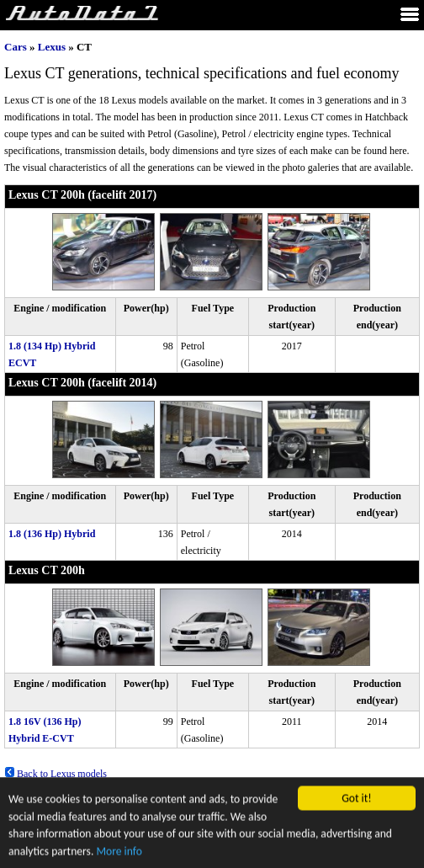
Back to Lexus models (56, 774)
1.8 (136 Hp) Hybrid (52, 534)
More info (119, 852)
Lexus (52, 47)
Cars (16, 47)
